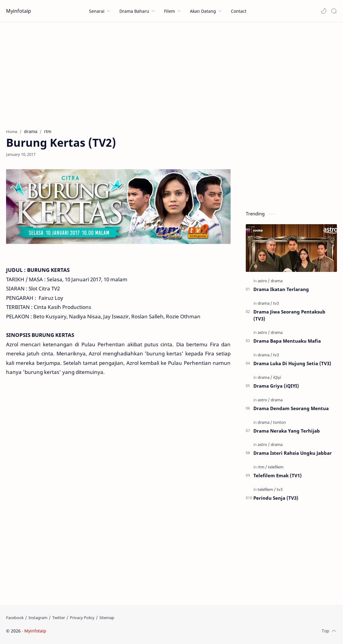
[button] (324, 11)
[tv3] (276, 303)
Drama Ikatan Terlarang (281, 289)
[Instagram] (38, 618)
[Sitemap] (107, 618)
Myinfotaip (19, 11)
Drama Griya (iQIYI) (276, 386)
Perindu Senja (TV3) (276, 498)
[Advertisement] (172, 74)
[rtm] (262, 467)
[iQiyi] (277, 377)
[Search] (334, 11)
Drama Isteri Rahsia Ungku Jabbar (293, 453)
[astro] (264, 281)
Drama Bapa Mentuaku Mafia (287, 341)
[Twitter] (59, 618)
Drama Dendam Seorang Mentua (291, 408)
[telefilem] (276, 467)
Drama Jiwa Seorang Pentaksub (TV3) (289, 315)
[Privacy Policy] (82, 618)
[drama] (277, 281)
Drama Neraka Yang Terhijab (287, 431)
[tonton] (280, 422)
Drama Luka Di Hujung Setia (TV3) (292, 363)
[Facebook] (15, 618)
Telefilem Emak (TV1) (278, 475)
